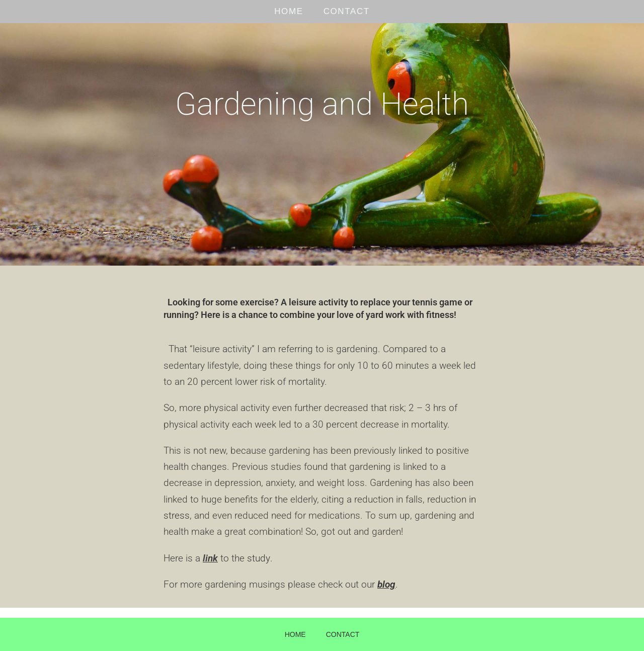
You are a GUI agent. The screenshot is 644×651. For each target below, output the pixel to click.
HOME (289, 11)
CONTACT (347, 11)
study (258, 558)
